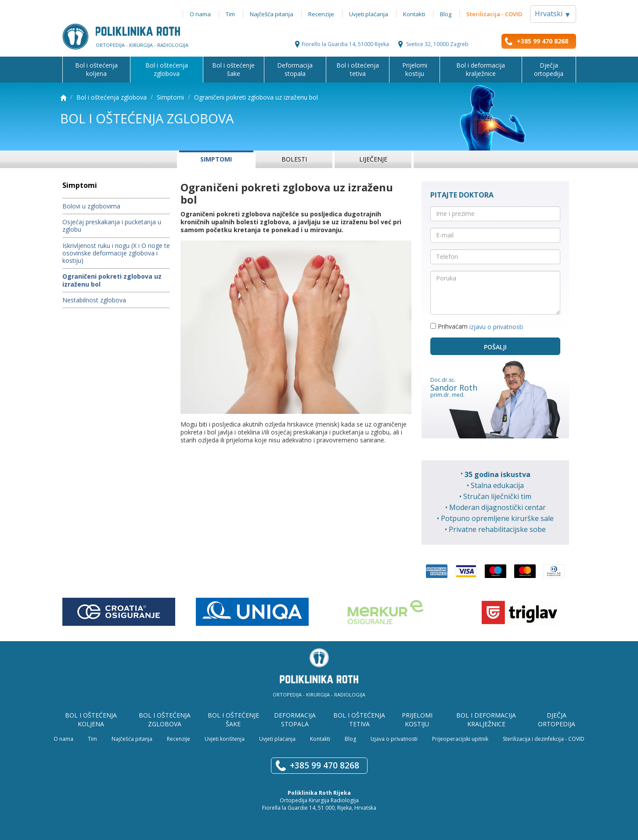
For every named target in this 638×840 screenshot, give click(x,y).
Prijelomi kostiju (415, 70)
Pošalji (495, 347)
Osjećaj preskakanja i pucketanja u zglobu (112, 226)
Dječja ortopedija (549, 70)
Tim (230, 14)
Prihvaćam (477, 327)
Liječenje (373, 159)
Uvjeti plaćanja (369, 14)
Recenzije (321, 14)
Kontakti (414, 14)
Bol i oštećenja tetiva (358, 70)
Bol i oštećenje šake (233, 70)
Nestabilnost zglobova (94, 300)
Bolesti (294, 159)
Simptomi (170, 97)
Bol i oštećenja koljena (96, 70)
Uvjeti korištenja (225, 739)
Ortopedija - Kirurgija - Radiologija (319, 695)
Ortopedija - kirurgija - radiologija (142, 45)
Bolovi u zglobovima (91, 206)
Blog (446, 14)
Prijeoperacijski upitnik (460, 739)
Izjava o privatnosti (394, 739)
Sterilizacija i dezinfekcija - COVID (544, 739)
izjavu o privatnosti (496, 327)
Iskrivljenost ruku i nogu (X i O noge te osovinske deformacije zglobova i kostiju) (116, 253)
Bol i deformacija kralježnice (481, 70)
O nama (200, 14)
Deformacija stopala (295, 70)
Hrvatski (553, 14)
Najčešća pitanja (272, 14)
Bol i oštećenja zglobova (167, 70)
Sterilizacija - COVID (494, 14)
